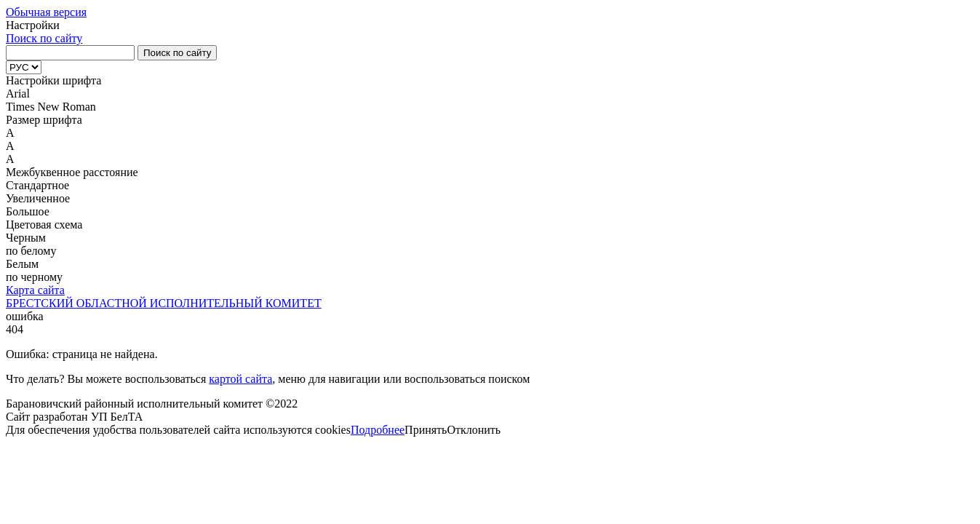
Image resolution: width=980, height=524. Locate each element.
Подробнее (378, 430)
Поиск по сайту (44, 38)
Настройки (33, 25)
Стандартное (37, 185)
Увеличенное (38, 198)
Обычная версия (46, 12)
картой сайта (240, 379)
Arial (18, 94)
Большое (28, 211)
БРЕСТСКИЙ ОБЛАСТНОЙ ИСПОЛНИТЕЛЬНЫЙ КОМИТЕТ (164, 303)
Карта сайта (35, 290)
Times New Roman (51, 107)
